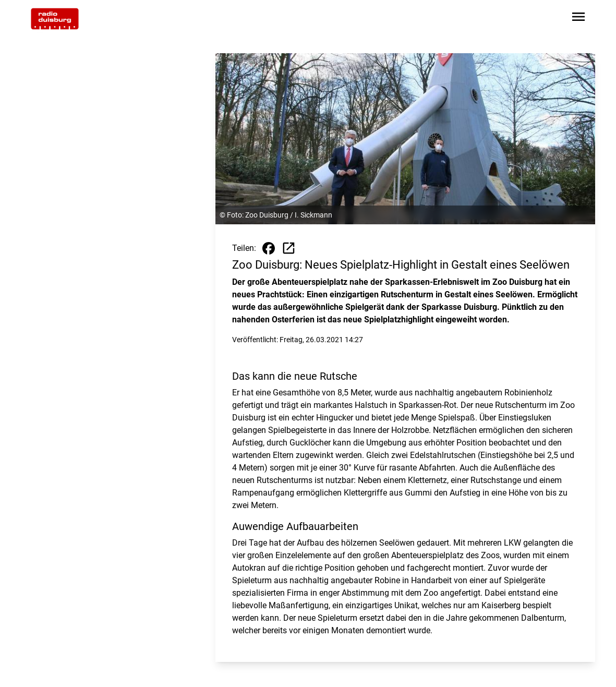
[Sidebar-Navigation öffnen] (578, 19)
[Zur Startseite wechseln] (55, 19)
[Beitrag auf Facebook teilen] (269, 248)
